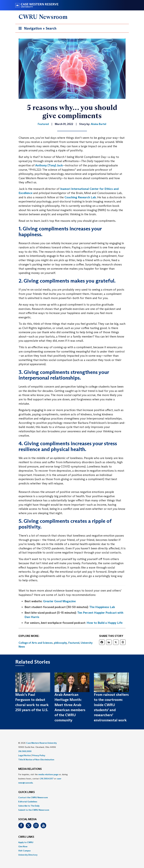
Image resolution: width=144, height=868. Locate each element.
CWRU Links (26, 837)
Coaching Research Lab (80, 197)
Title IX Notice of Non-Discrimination (36, 760)
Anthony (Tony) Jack (49, 165)
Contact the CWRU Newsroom (33, 797)
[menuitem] (72, 797)
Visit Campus (24, 851)
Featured (74, 643)
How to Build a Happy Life (105, 623)
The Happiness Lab (102, 607)
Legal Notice (24, 755)
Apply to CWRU (26, 842)
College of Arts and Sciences (36, 643)
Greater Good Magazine (59, 601)
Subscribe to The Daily (29, 806)
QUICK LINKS (27, 792)
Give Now (23, 846)
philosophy (60, 643)
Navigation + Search (37, 29)
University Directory (28, 855)
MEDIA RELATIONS (30, 769)
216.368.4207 (47, 779)
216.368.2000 (25, 751)
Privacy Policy (39, 755)
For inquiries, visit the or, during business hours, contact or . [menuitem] (43, 779)
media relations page (48, 774)
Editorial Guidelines (28, 802)
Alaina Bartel (99, 124)
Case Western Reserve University (41, 743)
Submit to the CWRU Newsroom (34, 810)
